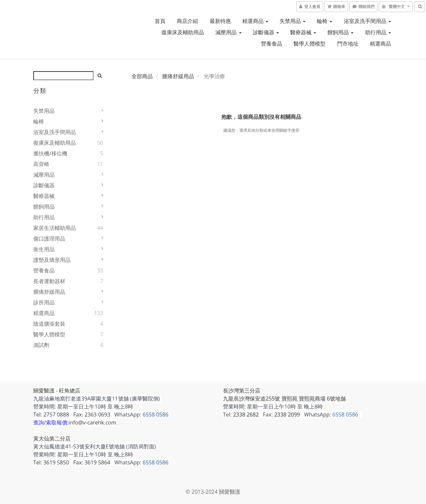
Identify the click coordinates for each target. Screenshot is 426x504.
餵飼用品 (340, 32)
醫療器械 (303, 32)
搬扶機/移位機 (50, 153)
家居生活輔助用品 (55, 228)
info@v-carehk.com (92, 422)
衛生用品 (44, 249)
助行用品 (378, 32)
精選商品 (255, 21)
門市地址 (348, 44)
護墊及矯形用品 (52, 260)
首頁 (160, 21)
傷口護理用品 (49, 239)
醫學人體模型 (310, 44)
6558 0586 (156, 415)
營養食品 (272, 44)
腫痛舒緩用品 (49, 292)
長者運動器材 (49, 281)
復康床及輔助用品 (183, 32)
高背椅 (41, 164)
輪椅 (324, 21)
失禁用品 (293, 21)
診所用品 (44, 302)
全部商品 (142, 76)
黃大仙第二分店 (52, 438)
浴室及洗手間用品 (367, 21)
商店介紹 (187, 21)
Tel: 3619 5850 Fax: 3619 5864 (72, 462)
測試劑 (41, 345)
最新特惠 (220, 21)
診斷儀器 (266, 32)
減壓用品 (228, 32)
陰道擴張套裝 (49, 324)
